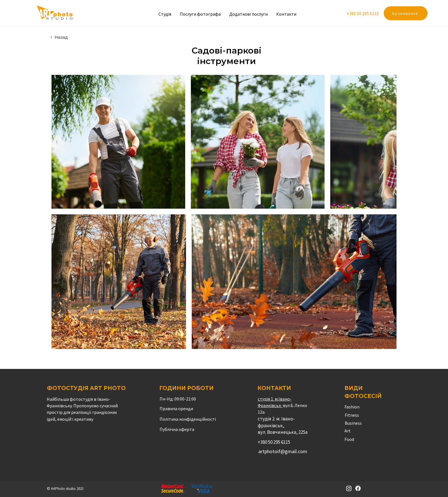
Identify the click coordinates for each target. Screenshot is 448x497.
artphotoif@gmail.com (283, 451)
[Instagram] (349, 488)
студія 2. (267, 419)
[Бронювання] (406, 13)
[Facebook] (358, 488)
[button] (248, 14)
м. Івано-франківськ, (276, 422)
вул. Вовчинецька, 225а (283, 432)
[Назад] (59, 37)
